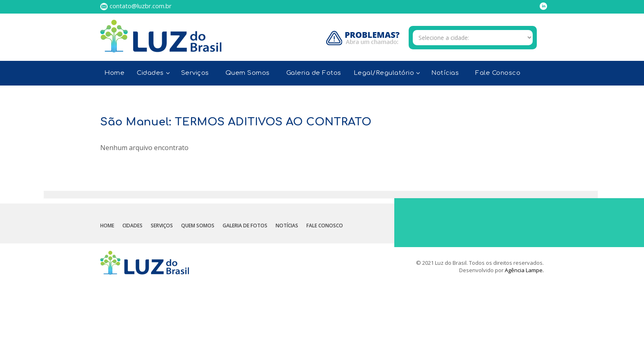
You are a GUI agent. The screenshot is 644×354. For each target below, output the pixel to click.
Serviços (195, 73)
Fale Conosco (498, 73)
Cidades (132, 226)
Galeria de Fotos (314, 73)
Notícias (445, 73)
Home (114, 73)
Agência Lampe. (524, 270)
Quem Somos (248, 73)
